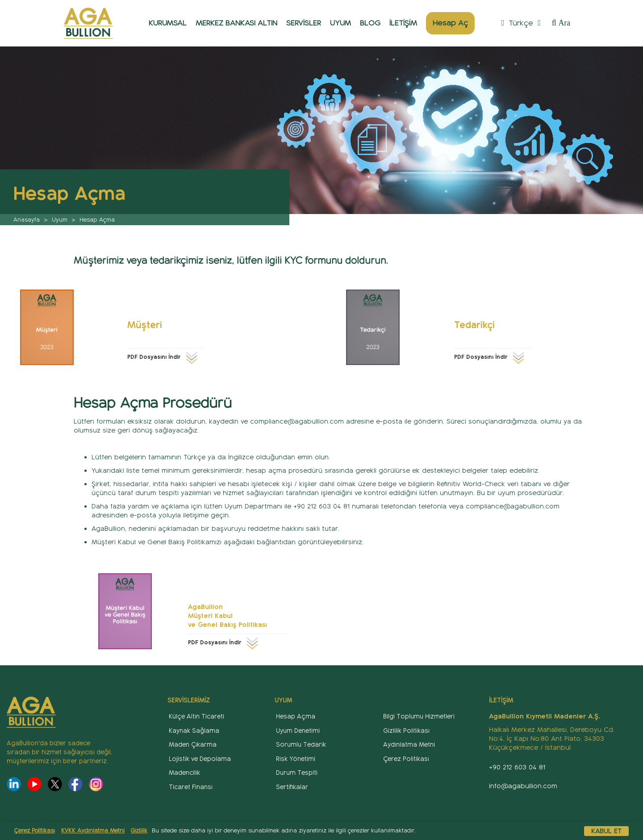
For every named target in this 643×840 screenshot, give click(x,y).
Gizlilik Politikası (406, 731)
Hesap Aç (450, 23)
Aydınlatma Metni (409, 745)
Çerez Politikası (35, 831)
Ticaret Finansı (191, 787)
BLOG (370, 23)
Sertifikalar (292, 787)
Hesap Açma (296, 716)
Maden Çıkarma (193, 745)
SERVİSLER (304, 23)
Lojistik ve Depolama (200, 759)
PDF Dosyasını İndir (164, 357)
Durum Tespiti (297, 773)
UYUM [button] (340, 23)
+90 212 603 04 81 (517, 767)
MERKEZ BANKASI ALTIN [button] (236, 23)
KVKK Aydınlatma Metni (93, 831)
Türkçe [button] (521, 23)
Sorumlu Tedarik (301, 745)
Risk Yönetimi (296, 759)
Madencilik (184, 773)
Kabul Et (606, 831)
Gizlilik (139, 831)
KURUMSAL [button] (168, 23)
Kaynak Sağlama (194, 731)
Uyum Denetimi (298, 731)
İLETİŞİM (403, 23)
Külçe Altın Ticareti (196, 716)
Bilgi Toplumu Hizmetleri (419, 716)
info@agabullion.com (523, 786)
